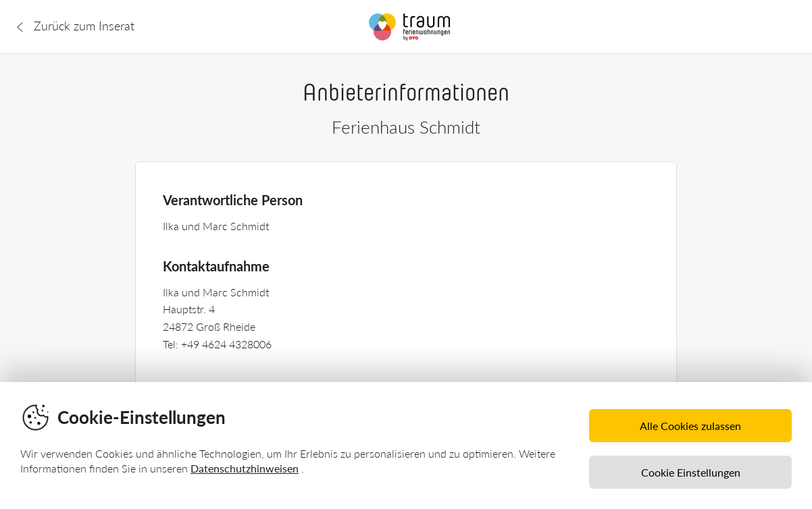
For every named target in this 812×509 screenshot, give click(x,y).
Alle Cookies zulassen (690, 426)
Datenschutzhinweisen (245, 468)
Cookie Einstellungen (691, 472)
